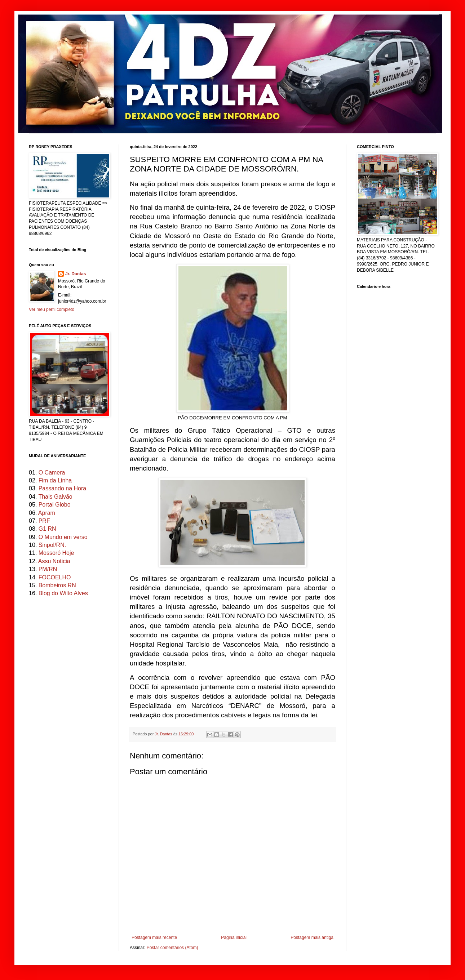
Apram (47, 513)
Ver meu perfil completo (52, 309)
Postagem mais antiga (312, 937)
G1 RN (47, 529)
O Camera (52, 473)
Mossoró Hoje (56, 553)
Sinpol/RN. (52, 545)
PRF (44, 521)
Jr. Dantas (164, 734)
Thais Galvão (55, 497)
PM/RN (48, 569)
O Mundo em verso (63, 537)
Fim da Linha (55, 480)
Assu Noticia (54, 561)
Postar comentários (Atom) (172, 948)
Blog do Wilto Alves (63, 593)
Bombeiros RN (57, 585)
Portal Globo (55, 505)
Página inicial (234, 937)
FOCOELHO (55, 577)
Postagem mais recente (154, 937)
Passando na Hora (63, 488)
